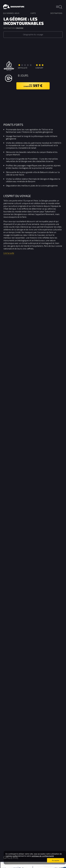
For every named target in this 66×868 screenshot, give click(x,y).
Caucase (20, 28)
